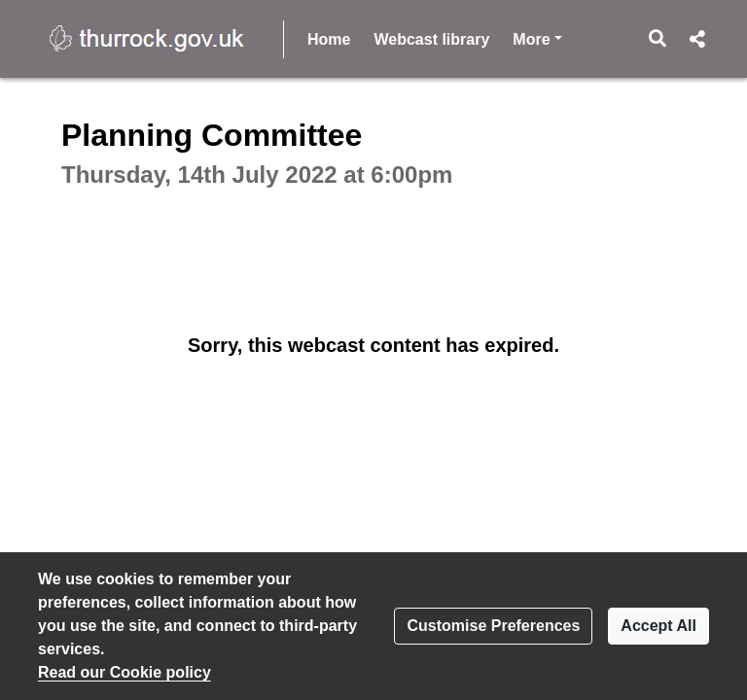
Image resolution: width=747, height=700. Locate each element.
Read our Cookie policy (124, 672)
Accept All (658, 626)
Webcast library (431, 39)
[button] (658, 39)
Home (329, 39)
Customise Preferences (493, 626)
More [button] (537, 37)
